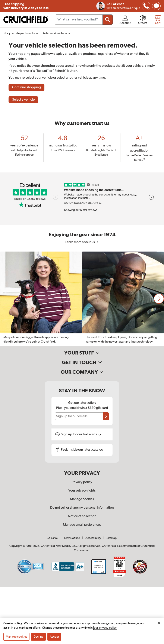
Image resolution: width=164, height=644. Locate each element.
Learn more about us (82, 242)
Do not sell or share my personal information (82, 508)
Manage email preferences (82, 525)
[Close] (159, 623)
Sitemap (112, 538)
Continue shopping (26, 87)
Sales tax (53, 538)
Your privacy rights (82, 491)
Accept (54, 637)
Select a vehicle (23, 100)
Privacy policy (82, 482)
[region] (82, 299)
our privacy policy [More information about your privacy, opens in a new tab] (105, 628)
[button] (159, 299)
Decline (38, 637)
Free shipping (26, 6)
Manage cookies (82, 499)
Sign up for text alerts (81, 434)
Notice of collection (82, 516)
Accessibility (93, 538)
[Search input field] (84, 20)
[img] (146, 6)
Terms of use (72, 538)
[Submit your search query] (108, 20)
